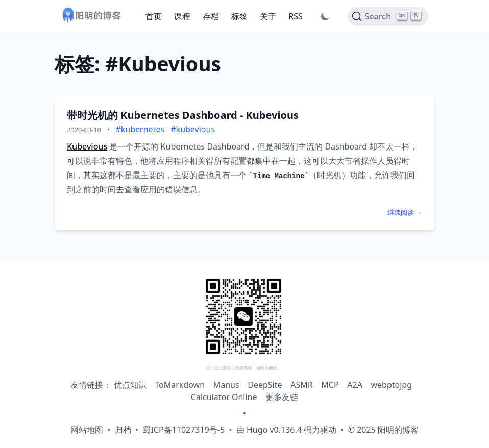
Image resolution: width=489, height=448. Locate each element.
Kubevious (87, 146)
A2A (355, 385)
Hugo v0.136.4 (274, 430)
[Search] (388, 16)
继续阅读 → (405, 212)
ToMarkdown (180, 385)
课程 (182, 16)
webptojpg (392, 385)
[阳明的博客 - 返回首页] (91, 17)
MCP (330, 385)
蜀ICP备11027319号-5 (184, 430)
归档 (123, 430)
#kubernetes (140, 129)
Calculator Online (224, 397)
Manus (226, 385)
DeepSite (265, 385)
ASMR (301, 385)
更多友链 (282, 397)
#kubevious (193, 129)
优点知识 (130, 385)
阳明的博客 (398, 430)
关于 (268, 16)
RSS (296, 16)
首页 (154, 16)
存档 (211, 16)
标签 (239, 16)
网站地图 (87, 430)
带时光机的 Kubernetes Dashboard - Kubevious (183, 115)
